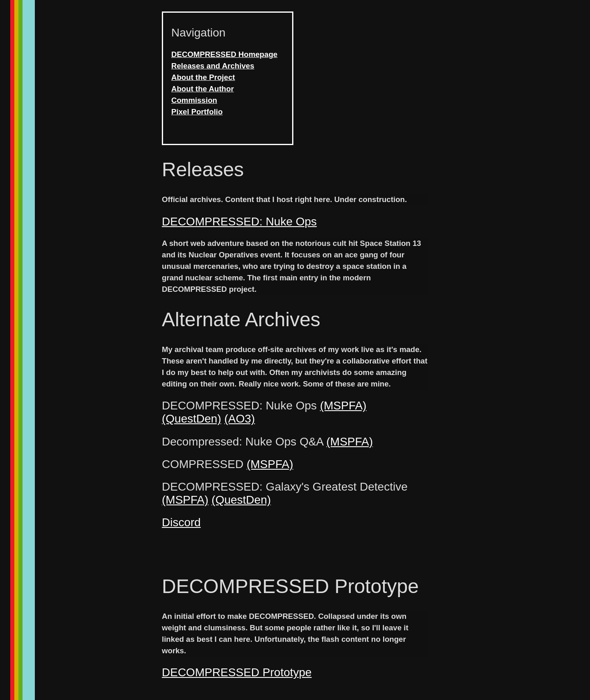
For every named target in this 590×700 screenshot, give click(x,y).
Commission (194, 100)
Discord (181, 522)
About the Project (203, 77)
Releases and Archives (213, 66)
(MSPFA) (343, 406)
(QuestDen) (192, 419)
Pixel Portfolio (197, 112)
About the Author (203, 89)
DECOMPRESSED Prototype (237, 672)
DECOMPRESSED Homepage (224, 54)
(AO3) (240, 419)
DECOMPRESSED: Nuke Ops (239, 222)
